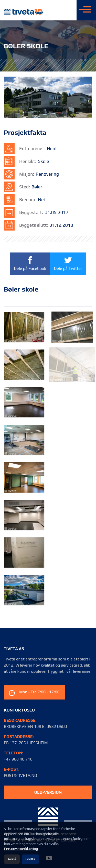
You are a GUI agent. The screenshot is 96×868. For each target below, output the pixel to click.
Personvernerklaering (21, 849)
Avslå (12, 859)
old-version (48, 792)
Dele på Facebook (30, 264)
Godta (30, 859)
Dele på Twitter (68, 264)
